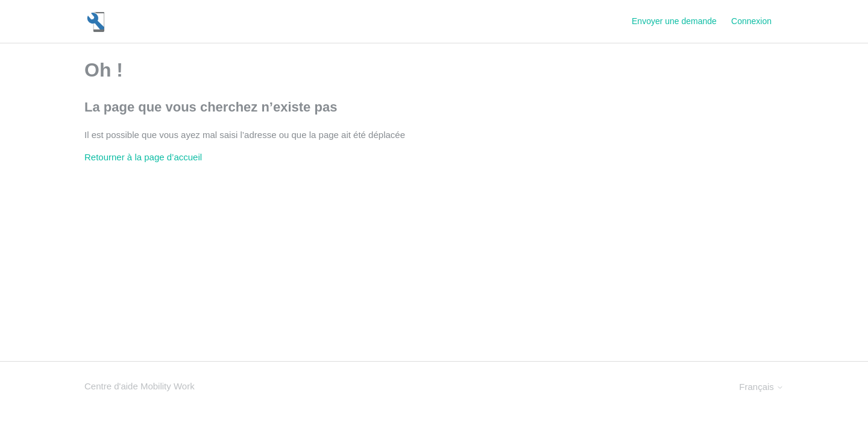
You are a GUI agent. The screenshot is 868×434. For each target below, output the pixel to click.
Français (761, 387)
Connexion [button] (751, 21)
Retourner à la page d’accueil (143, 157)
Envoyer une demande (674, 21)
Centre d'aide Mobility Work (140, 386)
